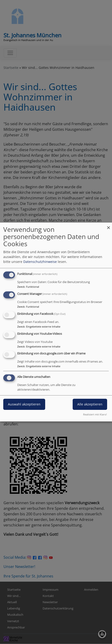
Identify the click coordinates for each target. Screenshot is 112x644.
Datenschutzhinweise (40, 262)
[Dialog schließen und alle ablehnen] (109, 225)
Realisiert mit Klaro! (95, 414)
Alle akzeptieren (90, 404)
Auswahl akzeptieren (24, 404)
